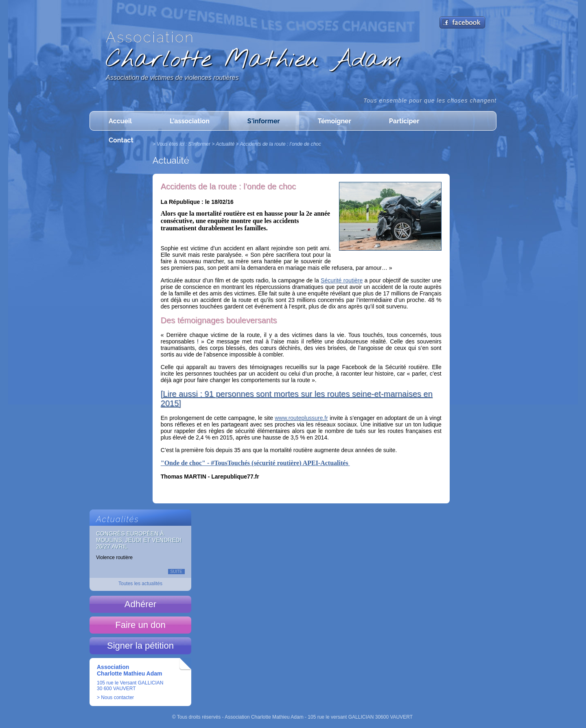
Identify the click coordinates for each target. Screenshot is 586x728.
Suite (176, 572)
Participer (404, 121)
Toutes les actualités (140, 584)
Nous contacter (117, 697)
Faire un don (140, 625)
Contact (121, 140)
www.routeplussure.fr (301, 418)
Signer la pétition (140, 646)
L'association (190, 121)
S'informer (264, 121)
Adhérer (140, 604)
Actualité (225, 144)
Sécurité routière (342, 280)
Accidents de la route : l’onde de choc (281, 144)
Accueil (120, 121)
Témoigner (335, 121)
